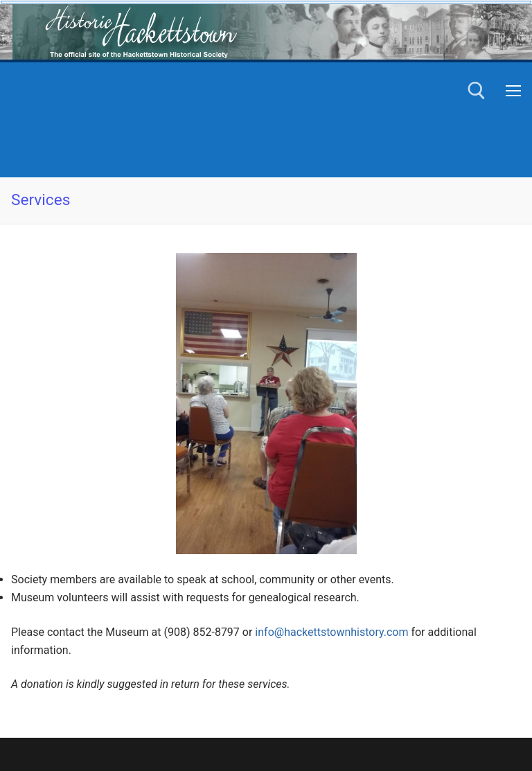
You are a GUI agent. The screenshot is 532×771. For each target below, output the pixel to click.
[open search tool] (477, 91)
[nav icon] (513, 91)
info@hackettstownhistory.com (331, 632)
